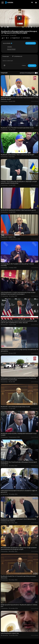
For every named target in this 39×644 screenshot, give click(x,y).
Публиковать (32, 66)
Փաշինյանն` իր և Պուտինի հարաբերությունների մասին (17, 128)
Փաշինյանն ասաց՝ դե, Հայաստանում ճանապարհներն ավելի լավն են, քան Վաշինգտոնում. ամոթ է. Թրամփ (19, 322)
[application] (19, 18)
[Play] (2, 27)
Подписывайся (31, 43)
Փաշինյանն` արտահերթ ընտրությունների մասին (15, 407)
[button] (36, 3)
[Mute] (31, 27)
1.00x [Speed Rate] (26, 27)
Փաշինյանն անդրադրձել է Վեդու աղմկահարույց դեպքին (18, 155)
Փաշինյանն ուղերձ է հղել (8, 237)
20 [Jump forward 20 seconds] (29, 27)
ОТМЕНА (24, 66)
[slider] (14, 27)
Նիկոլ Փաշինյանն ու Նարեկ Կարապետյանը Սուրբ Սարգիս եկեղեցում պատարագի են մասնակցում (18, 293)
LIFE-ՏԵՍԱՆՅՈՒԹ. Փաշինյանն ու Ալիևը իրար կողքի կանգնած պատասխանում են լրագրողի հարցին (19, 548)
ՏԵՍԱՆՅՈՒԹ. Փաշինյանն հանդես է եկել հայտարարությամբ (18, 210)
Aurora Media (8, 43)
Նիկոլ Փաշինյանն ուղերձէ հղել (10, 633)
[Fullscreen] (37, 27)
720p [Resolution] (34, 27)
